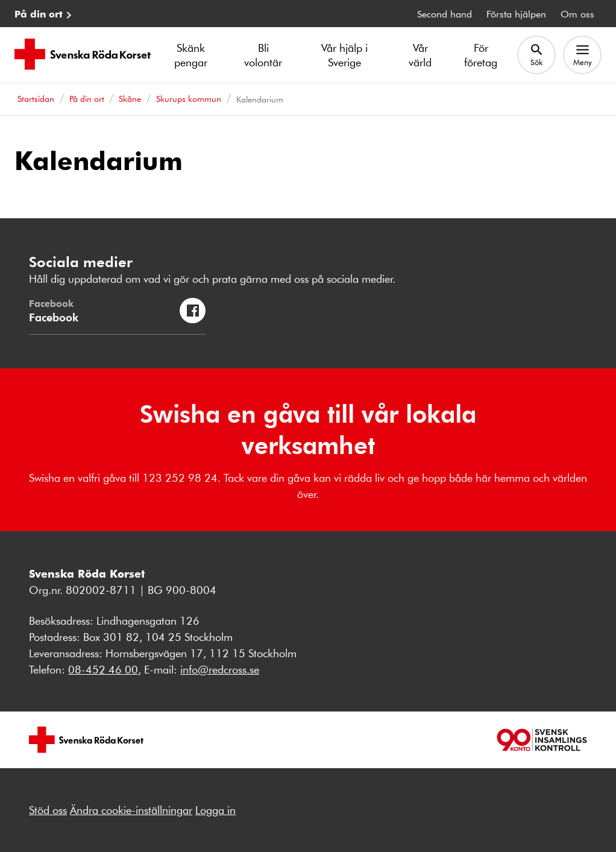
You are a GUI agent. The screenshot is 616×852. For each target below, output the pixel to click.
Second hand (445, 14)
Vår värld (420, 55)
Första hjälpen (516, 14)
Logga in (215, 810)
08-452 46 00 (103, 669)
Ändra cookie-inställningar (131, 810)
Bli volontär (263, 55)
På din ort (39, 14)
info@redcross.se (220, 669)
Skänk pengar (191, 55)
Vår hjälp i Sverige (344, 55)
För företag (481, 55)
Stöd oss (48, 810)
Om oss (577, 14)
